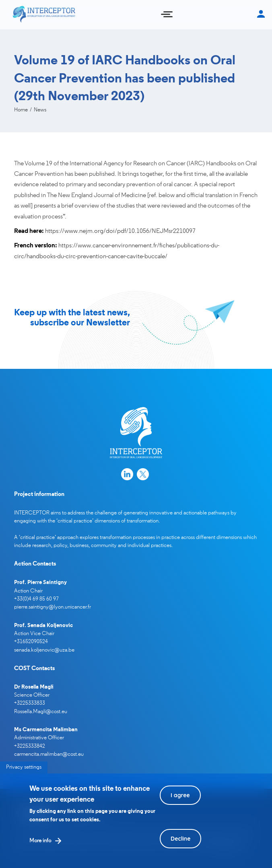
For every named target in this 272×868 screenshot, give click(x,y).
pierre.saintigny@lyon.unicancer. (51, 607)
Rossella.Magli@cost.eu (41, 712)
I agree (180, 803)
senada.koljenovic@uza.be (44, 650)
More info (40, 848)
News (40, 110)
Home (21, 110)
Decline (180, 846)
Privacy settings (24, 775)
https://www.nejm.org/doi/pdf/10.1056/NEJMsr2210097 (120, 231)
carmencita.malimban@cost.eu (49, 754)
